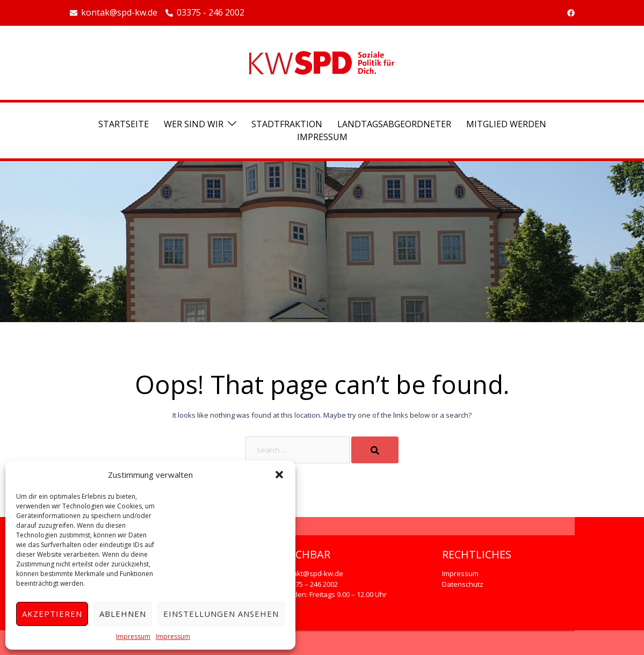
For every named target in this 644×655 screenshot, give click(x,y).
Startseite (124, 124)
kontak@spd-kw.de (114, 13)
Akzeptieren (52, 614)
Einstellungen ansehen (221, 614)
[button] (279, 475)
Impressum (133, 636)
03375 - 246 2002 (205, 13)
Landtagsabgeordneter (394, 124)
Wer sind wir (194, 124)
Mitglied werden (506, 124)
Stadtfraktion (287, 124)
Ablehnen (123, 614)
